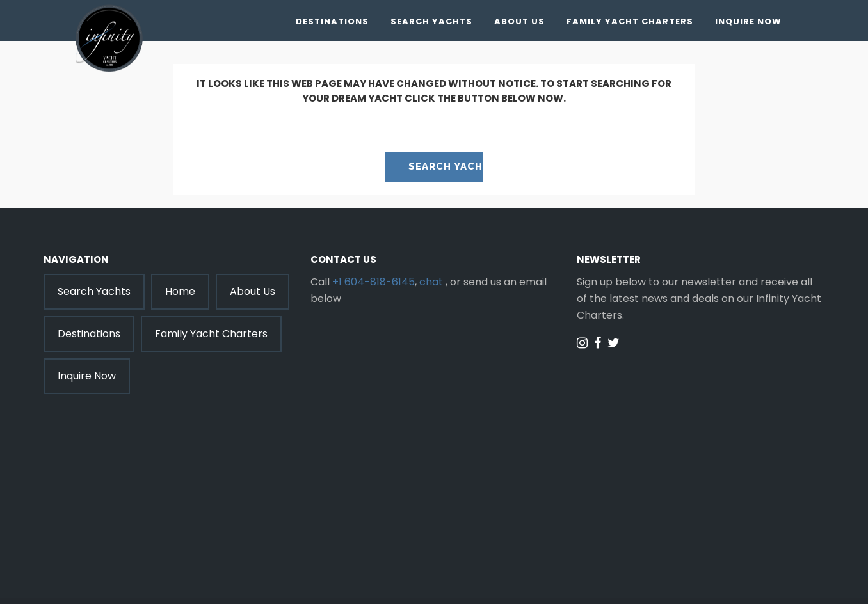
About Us (519, 21)
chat (431, 282)
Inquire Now (748, 21)
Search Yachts (431, 21)
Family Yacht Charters (630, 21)
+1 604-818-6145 (374, 282)
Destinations (332, 21)
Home (180, 291)
